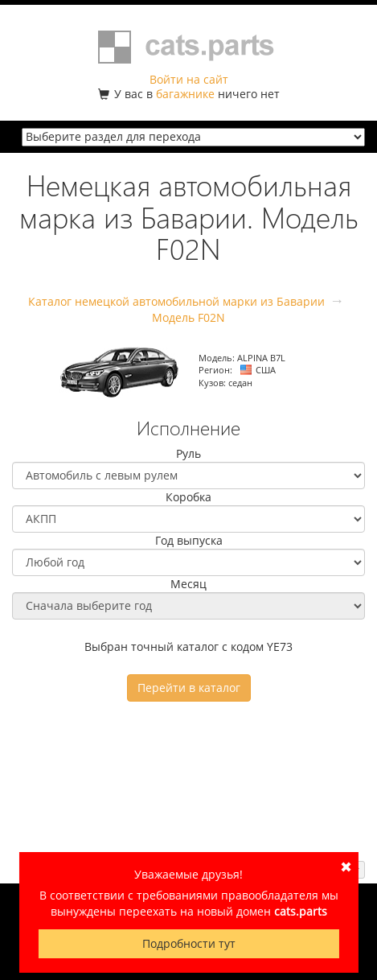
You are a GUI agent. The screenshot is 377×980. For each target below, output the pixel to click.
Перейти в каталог (189, 688)
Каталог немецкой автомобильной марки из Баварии (176, 301)
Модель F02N (188, 317)
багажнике (185, 94)
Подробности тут (189, 943)
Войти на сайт (189, 79)
